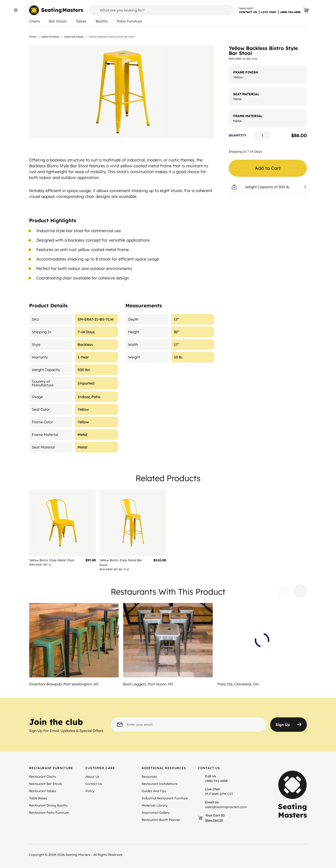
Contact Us (94, 784)
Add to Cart (268, 168)
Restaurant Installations (160, 784)
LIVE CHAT (269, 12)
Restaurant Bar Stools (46, 784)
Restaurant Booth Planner (161, 820)
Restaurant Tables (43, 791)
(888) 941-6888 (290, 12)
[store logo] (56, 10)
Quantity (238, 135)
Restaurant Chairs (43, 777)
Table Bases (38, 798)
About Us (92, 777)
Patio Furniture (129, 21)
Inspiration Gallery (156, 813)
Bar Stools (58, 21)
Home (33, 37)
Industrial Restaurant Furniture (165, 798)
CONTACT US (248, 12)
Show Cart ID (214, 820)
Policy (90, 791)
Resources (149, 777)
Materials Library (154, 805)
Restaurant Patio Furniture (49, 813)
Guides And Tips (154, 791)
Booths (102, 21)
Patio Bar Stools (74, 37)
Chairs (35, 21)
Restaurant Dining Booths (48, 805)
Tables (81, 21)
